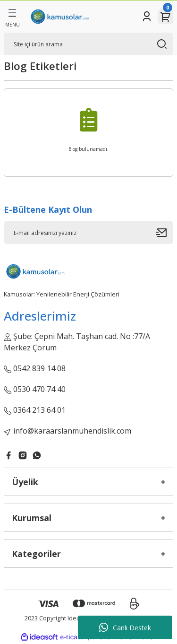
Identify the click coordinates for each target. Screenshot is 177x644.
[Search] (88, 44)
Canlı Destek (125, 627)
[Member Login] (147, 17)
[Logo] (59, 17)
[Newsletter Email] (88, 233)
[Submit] (165, 233)
